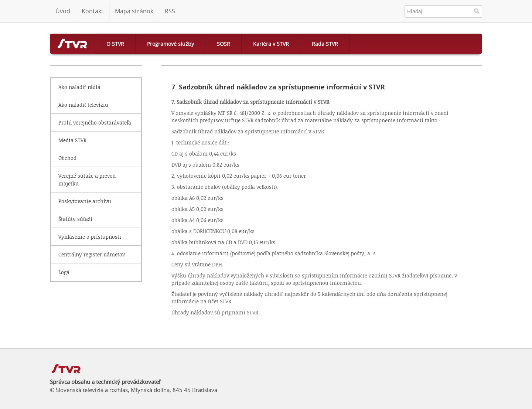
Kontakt (93, 11)
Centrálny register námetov (92, 254)
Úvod (63, 11)
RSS (170, 11)
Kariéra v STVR (271, 44)
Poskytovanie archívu (85, 201)
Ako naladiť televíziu (83, 105)
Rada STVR (325, 44)
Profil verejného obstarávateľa (95, 122)
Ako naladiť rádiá (79, 87)
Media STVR (72, 140)
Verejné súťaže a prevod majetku (87, 180)
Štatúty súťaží (75, 219)
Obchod (67, 158)
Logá (64, 272)
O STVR (115, 44)
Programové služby (170, 44)
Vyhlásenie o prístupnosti (90, 237)
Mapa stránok (134, 11)
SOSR (224, 44)
